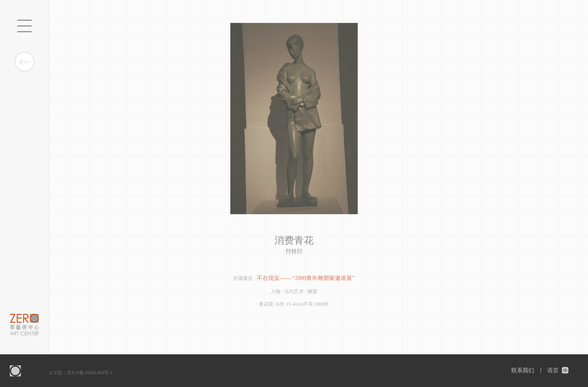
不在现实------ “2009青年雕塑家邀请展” (306, 279)
